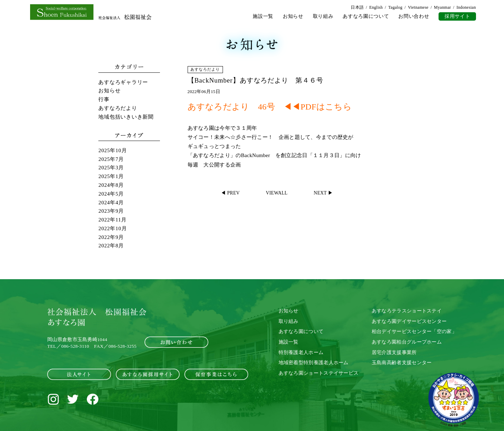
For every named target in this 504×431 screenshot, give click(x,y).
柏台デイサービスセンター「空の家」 (414, 331)
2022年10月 (113, 228)
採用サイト (457, 16)
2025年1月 (111, 176)
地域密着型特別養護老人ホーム (314, 363)
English (376, 7)
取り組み (323, 16)
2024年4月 (111, 202)
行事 (104, 99)
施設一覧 (263, 16)
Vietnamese (418, 7)
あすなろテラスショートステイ (407, 311)
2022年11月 (112, 220)
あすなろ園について (366, 16)
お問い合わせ (414, 16)
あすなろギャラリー (123, 82)
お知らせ (293, 16)
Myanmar (443, 7)
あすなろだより (118, 108)
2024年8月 (111, 185)
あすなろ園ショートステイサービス (319, 373)
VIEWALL (277, 193)
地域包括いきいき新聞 (126, 117)
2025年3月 (111, 168)
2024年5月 (111, 194)
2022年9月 (111, 237)
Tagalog (395, 7)
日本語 (357, 7)
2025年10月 (113, 150)
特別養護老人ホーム (301, 352)
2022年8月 (111, 246)
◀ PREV (230, 193)
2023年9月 (111, 211)
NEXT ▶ (324, 193)
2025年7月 (111, 159)
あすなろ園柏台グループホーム (407, 342)
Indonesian (466, 7)
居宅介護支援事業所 (394, 352)
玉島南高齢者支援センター (402, 363)
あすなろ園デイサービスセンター (409, 321)
